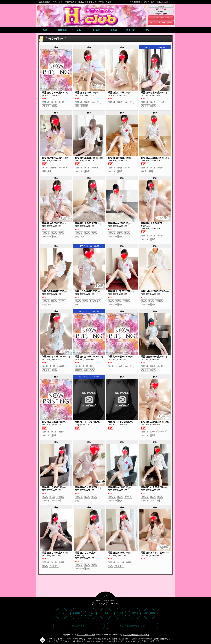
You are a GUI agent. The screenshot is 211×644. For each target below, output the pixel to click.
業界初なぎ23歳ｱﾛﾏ (118, 553)
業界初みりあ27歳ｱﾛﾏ (152, 93)
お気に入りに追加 (161, 18)
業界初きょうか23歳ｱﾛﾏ (153, 553)
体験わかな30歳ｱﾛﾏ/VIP (54, 357)
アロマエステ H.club (86, 635)
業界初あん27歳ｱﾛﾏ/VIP (153, 422)
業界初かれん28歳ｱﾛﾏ (152, 487)
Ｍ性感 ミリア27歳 (85, 422)
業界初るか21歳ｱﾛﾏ (118, 487)
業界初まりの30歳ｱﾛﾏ (53, 553)
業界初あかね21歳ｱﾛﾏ (152, 357)
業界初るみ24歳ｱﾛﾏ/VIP (153, 158)
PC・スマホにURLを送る (161, 22)
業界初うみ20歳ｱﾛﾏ (52, 223)
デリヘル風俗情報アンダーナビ (136, 635)
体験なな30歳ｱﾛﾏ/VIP (86, 291)
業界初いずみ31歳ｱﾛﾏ (53, 158)
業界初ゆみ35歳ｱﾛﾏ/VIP (87, 357)
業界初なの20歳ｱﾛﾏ (118, 93)
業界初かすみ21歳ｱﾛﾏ (86, 223)
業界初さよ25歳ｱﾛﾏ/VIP (87, 158)
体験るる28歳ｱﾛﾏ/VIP (53, 291)
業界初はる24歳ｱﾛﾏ (85, 93)
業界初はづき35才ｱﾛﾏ (119, 291)
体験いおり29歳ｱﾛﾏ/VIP (153, 291)
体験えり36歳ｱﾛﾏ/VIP (119, 357)
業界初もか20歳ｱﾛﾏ (118, 223)
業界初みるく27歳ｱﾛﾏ (86, 487)
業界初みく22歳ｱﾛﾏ (52, 422)
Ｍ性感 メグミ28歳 (118, 422)
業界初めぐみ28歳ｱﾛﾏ (53, 93)
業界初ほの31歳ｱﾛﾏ (118, 158)
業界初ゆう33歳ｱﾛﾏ (52, 487)
